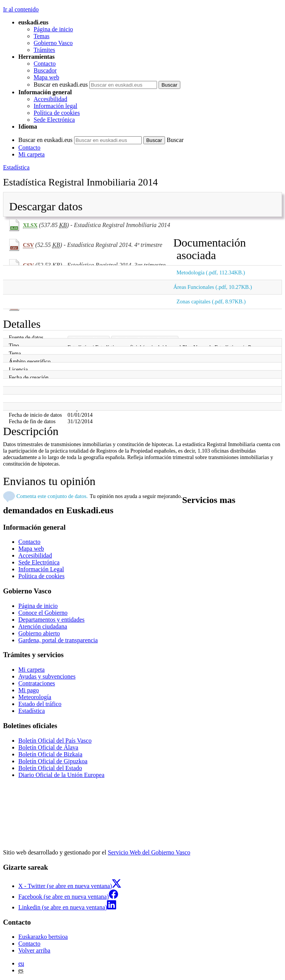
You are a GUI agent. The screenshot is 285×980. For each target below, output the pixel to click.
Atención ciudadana (43, 626)
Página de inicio (53, 29)
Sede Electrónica (54, 120)
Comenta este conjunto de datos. (52, 496)
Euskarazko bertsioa (43, 937)
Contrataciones (37, 683)
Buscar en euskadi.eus (61, 85)
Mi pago (29, 690)
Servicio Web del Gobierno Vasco (149, 852)
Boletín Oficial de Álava (48, 747)
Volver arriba (34, 950)
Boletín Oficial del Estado (50, 768)
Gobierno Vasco (53, 43)
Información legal (55, 106)
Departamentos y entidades (51, 620)
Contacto (45, 64)
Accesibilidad (50, 99)
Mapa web (46, 77)
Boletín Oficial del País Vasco (55, 741)
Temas (42, 36)
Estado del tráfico (40, 704)
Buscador (45, 70)
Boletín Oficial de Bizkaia (50, 754)
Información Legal (41, 569)
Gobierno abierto (39, 633)
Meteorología (35, 697)
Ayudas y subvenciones (47, 676)
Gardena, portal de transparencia (58, 640)
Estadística (16, 167)
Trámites (44, 50)
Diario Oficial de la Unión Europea (61, 775)
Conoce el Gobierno (43, 613)
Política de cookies (57, 113)
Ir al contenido (21, 9)
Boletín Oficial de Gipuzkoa (53, 761)
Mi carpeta (32, 154)
